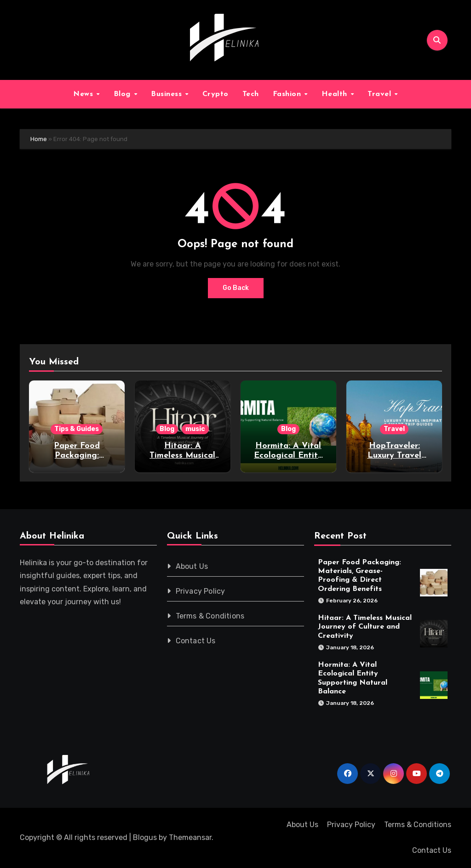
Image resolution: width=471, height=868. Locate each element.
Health (336, 94)
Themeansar (190, 837)
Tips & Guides (77, 429)
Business (168, 94)
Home (39, 139)
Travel (381, 94)
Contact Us (196, 641)
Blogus (145, 837)
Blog (123, 94)
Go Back (236, 288)
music (195, 429)
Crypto (215, 94)
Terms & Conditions (210, 616)
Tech (251, 94)
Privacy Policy (201, 591)
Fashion (288, 94)
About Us (192, 566)
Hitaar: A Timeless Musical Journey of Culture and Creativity (365, 627)
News (84, 94)
